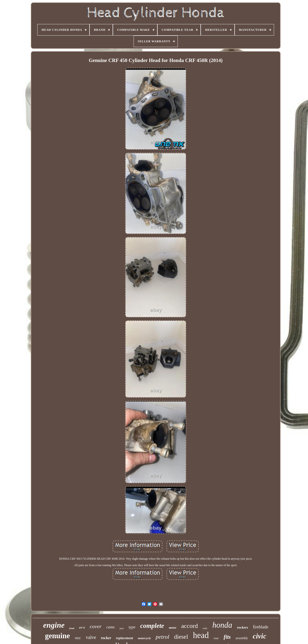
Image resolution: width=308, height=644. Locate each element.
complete (152, 626)
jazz (122, 628)
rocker (106, 638)
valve (91, 637)
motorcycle (144, 638)
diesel (181, 637)
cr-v (82, 627)
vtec (78, 638)
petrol (162, 637)
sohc (205, 628)
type (132, 627)
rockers (243, 627)
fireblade (261, 627)
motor (173, 628)
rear (216, 638)
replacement (125, 638)
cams (111, 627)
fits (227, 637)
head (201, 635)
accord (189, 626)
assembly (242, 638)
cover (96, 626)
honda (222, 625)
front (72, 628)
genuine (57, 636)
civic (260, 636)
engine (54, 625)
